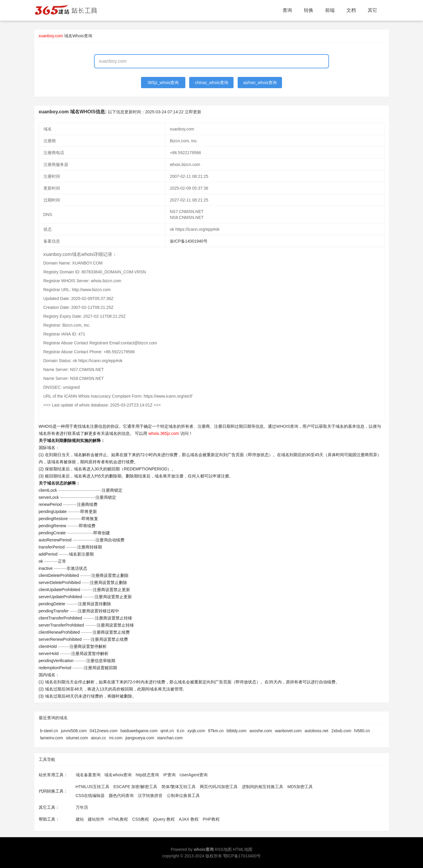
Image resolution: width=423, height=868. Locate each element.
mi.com (116, 738)
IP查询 (169, 775)
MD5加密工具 (300, 787)
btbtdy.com (236, 731)
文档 (351, 10)
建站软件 (96, 819)
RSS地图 (223, 849)
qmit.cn (167, 731)
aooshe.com (261, 731)
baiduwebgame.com (139, 731)
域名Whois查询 (78, 36)
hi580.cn (362, 731)
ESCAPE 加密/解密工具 (136, 787)
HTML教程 (118, 819)
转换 (309, 10)
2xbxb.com (341, 731)
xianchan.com (170, 738)
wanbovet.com (288, 731)
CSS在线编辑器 (90, 796)
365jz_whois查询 (163, 83)
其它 (372, 10)
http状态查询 (147, 775)
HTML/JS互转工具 (93, 787)
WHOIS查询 (287, 426)
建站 (80, 819)
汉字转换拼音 (150, 796)
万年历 (82, 807)
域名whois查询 (118, 775)
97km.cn (216, 731)
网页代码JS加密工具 (219, 787)
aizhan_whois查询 (260, 83)
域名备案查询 (88, 775)
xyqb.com (196, 731)
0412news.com (103, 731)
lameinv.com (52, 738)
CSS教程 (141, 819)
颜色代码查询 (121, 796)
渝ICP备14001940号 (189, 241)
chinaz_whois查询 (211, 83)
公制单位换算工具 (183, 796)
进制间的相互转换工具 (262, 787)
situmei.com (77, 738)
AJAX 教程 (189, 819)
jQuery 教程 (164, 819)
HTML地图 (242, 849)
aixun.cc (99, 738)
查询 (287, 10)
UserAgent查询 (193, 775)
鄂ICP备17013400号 (242, 856)
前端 (330, 10)
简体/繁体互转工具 (179, 787)
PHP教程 (211, 819)
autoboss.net (316, 731)
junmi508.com (74, 731)
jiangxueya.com (140, 738)
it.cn (181, 731)
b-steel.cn (49, 731)
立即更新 (193, 112)
